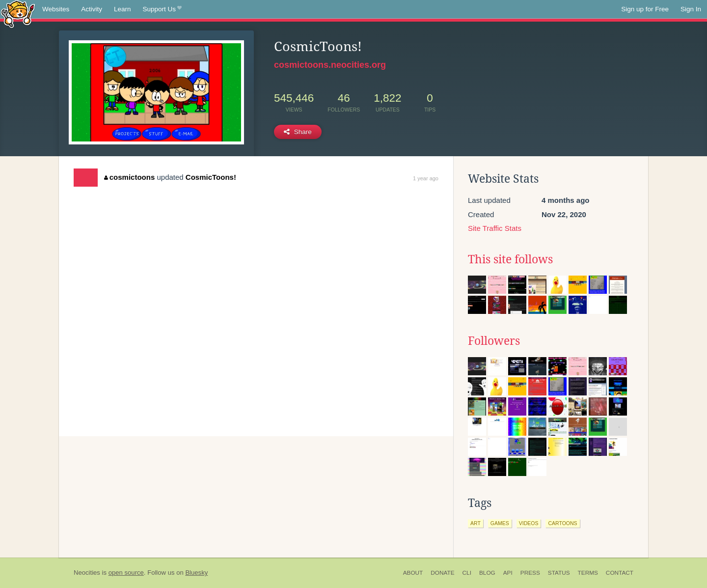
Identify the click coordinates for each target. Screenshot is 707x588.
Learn (122, 9)
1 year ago (426, 178)
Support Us (162, 9)
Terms (588, 573)
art (476, 523)
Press (530, 573)
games (500, 523)
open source (126, 573)
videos (529, 523)
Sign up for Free (645, 9)
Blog (487, 573)
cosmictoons (129, 177)
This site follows (510, 259)
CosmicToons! (211, 177)
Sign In (691, 9)
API (508, 573)
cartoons (562, 523)
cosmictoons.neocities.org (330, 65)
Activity (92, 9)
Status (559, 573)
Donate (442, 573)
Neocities (87, 573)
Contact (620, 573)
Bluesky (196, 573)
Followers (494, 341)
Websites (56, 9)
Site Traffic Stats (495, 228)
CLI (467, 573)
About (413, 573)
